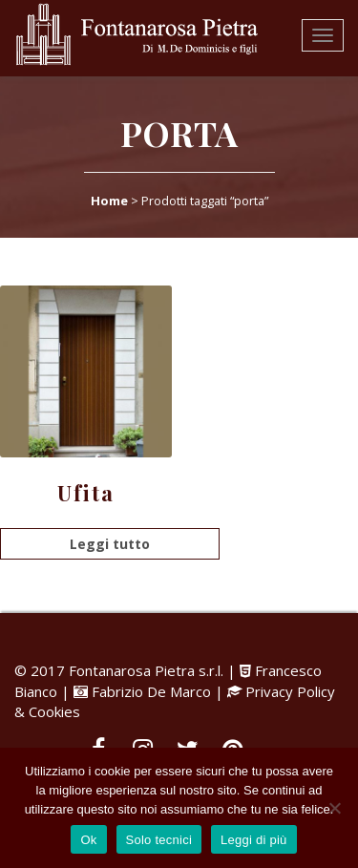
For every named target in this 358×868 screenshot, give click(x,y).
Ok (88, 840)
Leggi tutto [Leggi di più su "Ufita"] (110, 544)
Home (109, 201)
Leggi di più (254, 840)
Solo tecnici (159, 840)
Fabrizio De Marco (151, 691)
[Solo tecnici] (334, 808)
